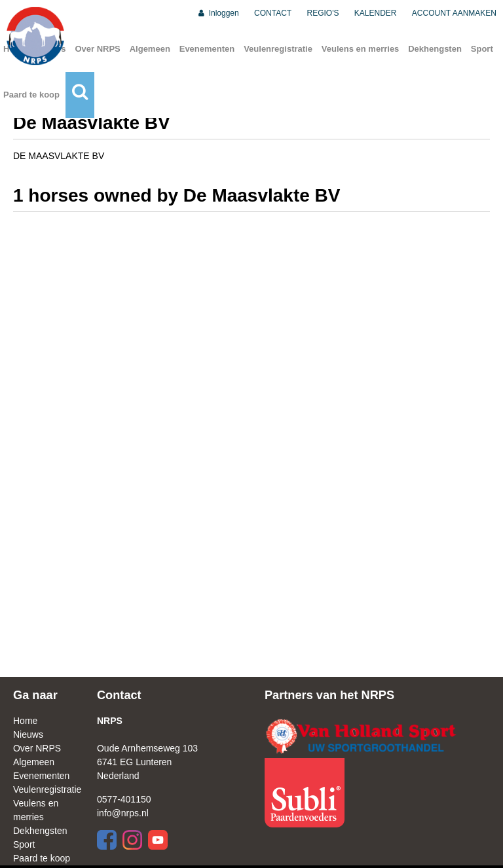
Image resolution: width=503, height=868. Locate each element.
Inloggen (218, 13)
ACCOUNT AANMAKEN (454, 13)
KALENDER (376, 13)
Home (25, 721)
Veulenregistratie (278, 49)
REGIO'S (323, 13)
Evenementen (207, 49)
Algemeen (150, 49)
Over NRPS (97, 49)
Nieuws (28, 734)
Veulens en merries (361, 49)
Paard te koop (31, 95)
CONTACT (273, 13)
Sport (482, 49)
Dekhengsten (435, 49)
